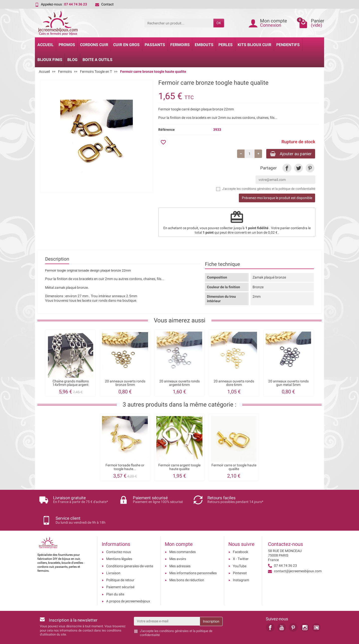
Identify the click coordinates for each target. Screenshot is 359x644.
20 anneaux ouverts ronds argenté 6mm (179, 384)
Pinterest (240, 557)
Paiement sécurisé (120, 571)
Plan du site (115, 578)
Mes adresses (180, 550)
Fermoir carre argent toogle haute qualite (179, 468)
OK (219, 23)
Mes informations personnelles (193, 557)
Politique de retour (120, 564)
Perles (225, 45)
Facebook (240, 535)
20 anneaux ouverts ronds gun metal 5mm (288, 384)
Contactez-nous (119, 535)
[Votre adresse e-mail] (167, 605)
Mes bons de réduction (187, 564)
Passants (155, 45)
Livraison (113, 557)
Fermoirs (180, 45)
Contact (104, 4)
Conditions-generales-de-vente (130, 550)
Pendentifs (288, 45)
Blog (72, 60)
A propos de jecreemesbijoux (128, 585)
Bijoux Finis (50, 60)
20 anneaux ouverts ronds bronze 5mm (125, 384)
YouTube (240, 550)
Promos (67, 45)
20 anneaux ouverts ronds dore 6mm (234, 384)
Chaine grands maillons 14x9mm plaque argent (71, 384)
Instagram (241, 564)
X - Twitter (241, 542)
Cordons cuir (94, 45)
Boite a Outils (97, 60)
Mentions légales (119, 542)
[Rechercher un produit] (179, 23)
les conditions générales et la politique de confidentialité (276, 189)
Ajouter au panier (289, 154)
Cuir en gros (126, 45)
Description (57, 260)
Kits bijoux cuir (254, 45)
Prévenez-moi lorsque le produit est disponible (277, 199)
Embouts (204, 45)
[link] (287, 169)
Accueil (45, 45)
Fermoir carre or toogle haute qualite (234, 468)
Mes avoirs (178, 542)
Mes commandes (182, 535)
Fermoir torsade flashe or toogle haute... (125, 468)
